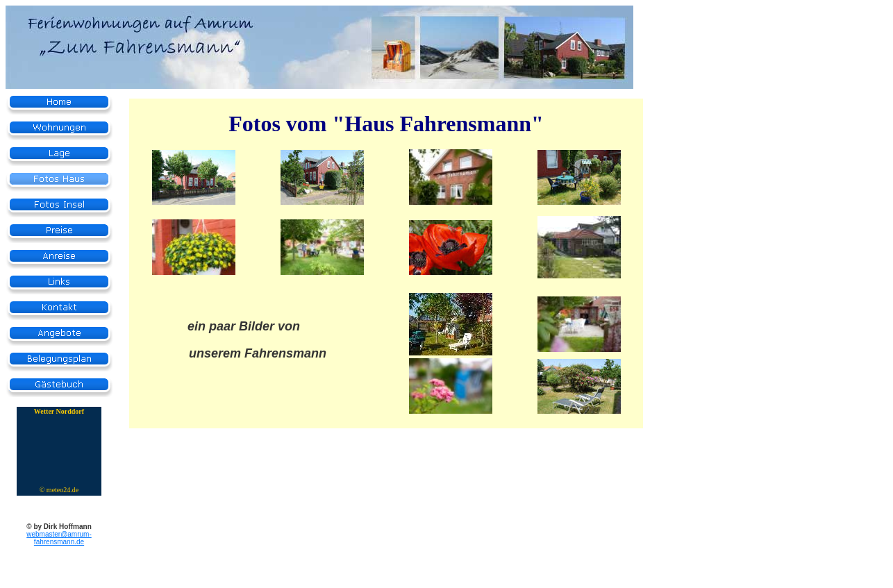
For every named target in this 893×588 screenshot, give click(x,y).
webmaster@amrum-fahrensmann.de (59, 538)
